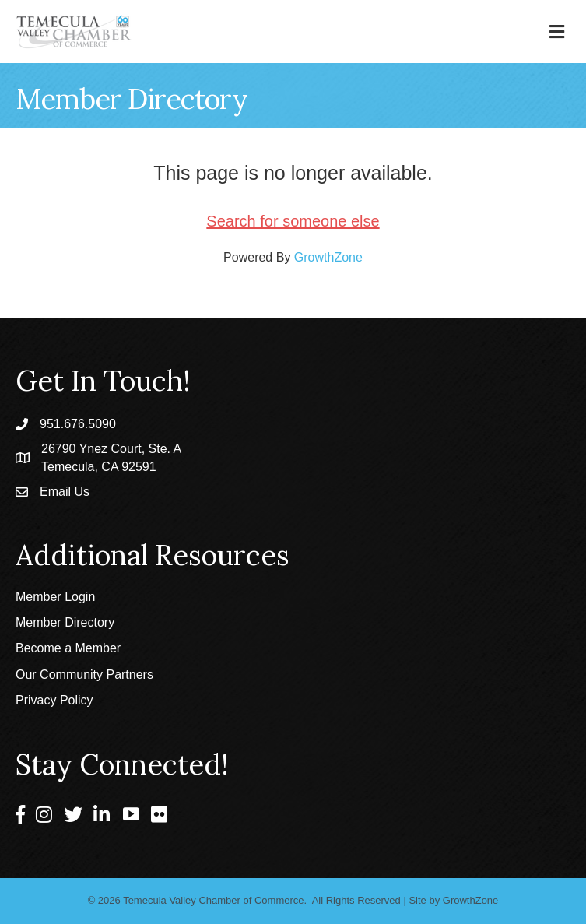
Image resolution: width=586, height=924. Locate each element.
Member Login (55, 597)
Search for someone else (293, 221)
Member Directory (65, 622)
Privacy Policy (54, 700)
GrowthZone (328, 257)
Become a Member (68, 648)
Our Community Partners (84, 675)
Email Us (65, 492)
